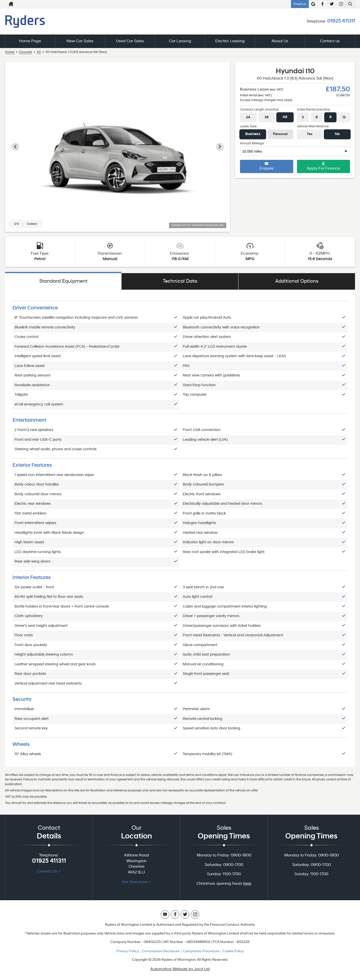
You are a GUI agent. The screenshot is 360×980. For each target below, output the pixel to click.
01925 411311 (341, 21)
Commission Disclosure (161, 951)
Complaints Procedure (201, 951)
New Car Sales (80, 41)
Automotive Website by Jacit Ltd (180, 969)
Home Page (30, 41)
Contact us (330, 41)
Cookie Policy (233, 951)
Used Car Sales (130, 41)
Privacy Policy (128, 951)
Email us (300, 4)
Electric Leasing (230, 41)
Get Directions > (136, 882)
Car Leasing (180, 41)
